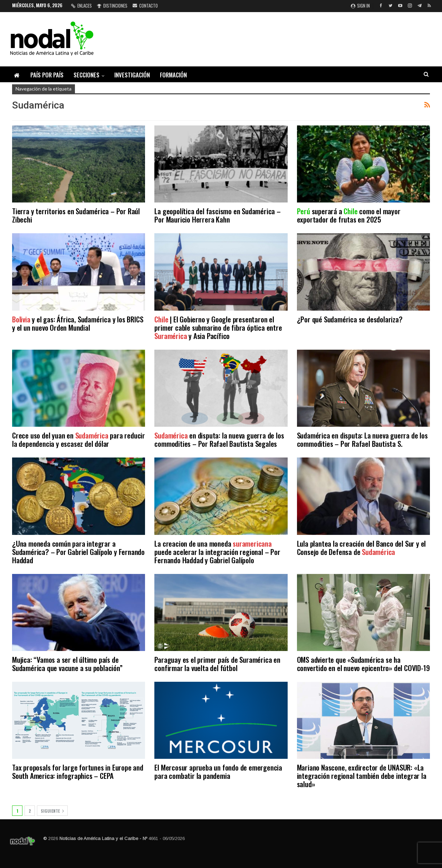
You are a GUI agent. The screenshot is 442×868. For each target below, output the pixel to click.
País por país (47, 75)
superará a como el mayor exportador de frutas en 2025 (349, 215)
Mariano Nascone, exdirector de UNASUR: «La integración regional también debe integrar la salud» (362, 776)
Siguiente (52, 811)
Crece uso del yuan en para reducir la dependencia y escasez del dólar (79, 439)
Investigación (132, 75)
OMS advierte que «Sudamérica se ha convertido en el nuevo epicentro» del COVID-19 (363, 664)
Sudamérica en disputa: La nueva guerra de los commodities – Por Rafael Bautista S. (362, 439)
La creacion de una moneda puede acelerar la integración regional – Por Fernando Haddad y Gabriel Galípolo (217, 552)
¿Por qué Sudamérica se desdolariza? (350, 319)
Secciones (87, 75)
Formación (173, 75)
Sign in (360, 6)
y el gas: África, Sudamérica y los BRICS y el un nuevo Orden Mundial (78, 323)
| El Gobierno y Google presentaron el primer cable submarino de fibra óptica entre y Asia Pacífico (218, 327)
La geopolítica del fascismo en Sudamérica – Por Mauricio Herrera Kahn (217, 215)
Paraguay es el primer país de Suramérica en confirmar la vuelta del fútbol (217, 664)
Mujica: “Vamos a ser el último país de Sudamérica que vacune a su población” (67, 664)
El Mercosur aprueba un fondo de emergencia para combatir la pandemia (218, 771)
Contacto (145, 6)
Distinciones (112, 6)
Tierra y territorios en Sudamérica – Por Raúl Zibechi (76, 215)
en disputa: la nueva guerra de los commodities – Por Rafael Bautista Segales (219, 439)
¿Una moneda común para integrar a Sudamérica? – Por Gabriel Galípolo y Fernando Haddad (78, 552)
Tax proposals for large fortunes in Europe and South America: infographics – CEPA (78, 771)
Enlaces (81, 6)
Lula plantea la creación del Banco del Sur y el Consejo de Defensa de (362, 548)
